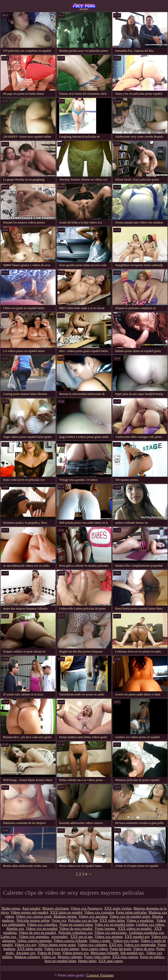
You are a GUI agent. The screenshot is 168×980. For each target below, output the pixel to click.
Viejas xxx (59, 921)
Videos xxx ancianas (93, 916)
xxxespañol (60, 937)
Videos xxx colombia (42, 925)
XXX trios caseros (125, 957)
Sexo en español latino (60, 961)
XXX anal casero (110, 961)
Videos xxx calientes (92, 945)
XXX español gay (137, 937)
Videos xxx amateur (109, 937)
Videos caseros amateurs (34, 941)
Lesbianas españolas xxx (147, 933)
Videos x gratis (100, 941)
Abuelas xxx (15, 929)
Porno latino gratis (84, 6)
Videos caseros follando (70, 941)
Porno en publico (152, 957)
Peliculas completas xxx (76, 933)
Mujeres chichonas (55, 908)
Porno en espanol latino (76, 925)
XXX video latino (112, 921)
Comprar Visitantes (100, 975)
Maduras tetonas (65, 916)
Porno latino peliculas (131, 912)
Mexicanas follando (104, 953)
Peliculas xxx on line (83, 921)
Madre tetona (11, 908)
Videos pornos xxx (75, 953)
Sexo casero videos (94, 949)
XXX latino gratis (30, 949)
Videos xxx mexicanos (111, 933)
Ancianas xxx (26, 953)
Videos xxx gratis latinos (62, 949)
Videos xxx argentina (34, 937)
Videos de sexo (144, 949)
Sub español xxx (132, 953)
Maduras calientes (27, 957)
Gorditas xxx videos (151, 925)
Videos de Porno (49, 953)
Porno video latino (97, 957)
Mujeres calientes (70, 957)
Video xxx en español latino (114, 925)
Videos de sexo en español (38, 933)
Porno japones (105, 929)
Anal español (31, 908)
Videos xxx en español (42, 929)
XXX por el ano (82, 937)
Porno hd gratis (121, 949)
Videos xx (49, 957)
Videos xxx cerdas (126, 941)
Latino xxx (9, 937)
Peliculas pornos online (33, 921)
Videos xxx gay (25, 945)
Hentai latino (87, 961)
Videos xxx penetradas (140, 945)
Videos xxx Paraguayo (86, 908)
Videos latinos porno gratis (57, 945)
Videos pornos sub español (29, 912)
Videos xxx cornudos (99, 912)
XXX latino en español (66, 912)
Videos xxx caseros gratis (34, 916)
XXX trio (115, 945)
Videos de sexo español (76, 929)
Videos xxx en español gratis (130, 916)
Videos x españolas (141, 921)
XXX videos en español (135, 929)
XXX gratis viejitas (118, 908)
